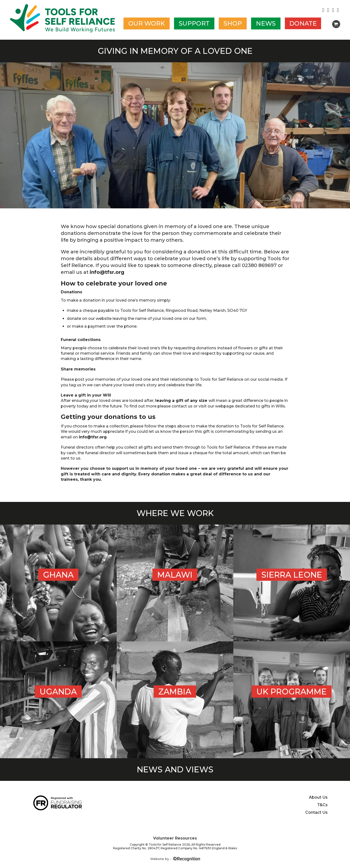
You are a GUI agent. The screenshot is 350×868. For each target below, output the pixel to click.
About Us (318, 857)
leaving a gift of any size (182, 401)
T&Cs (322, 864)
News (266, 23)
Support (194, 23)
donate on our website (89, 319)
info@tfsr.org (107, 272)
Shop (233, 23)
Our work (147, 23)
